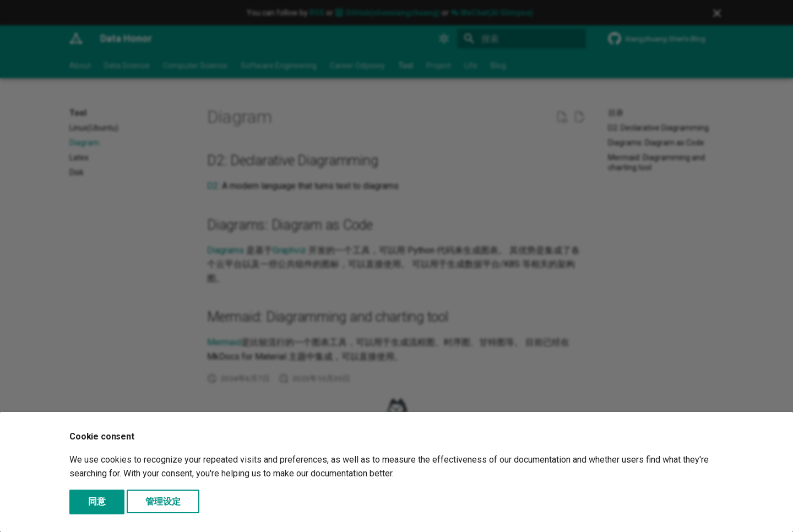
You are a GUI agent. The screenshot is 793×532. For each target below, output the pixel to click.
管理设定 (163, 501)
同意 (97, 501)
